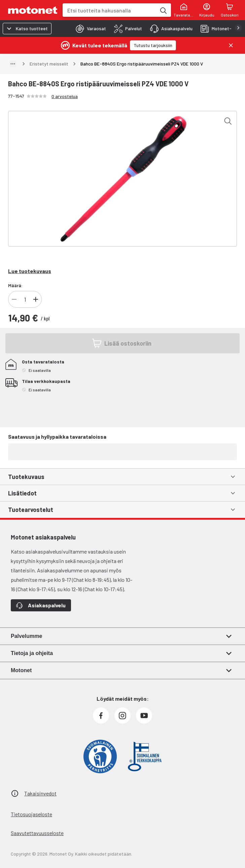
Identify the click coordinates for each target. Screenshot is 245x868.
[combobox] (109, 10)
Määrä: (15, 285)
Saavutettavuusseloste (37, 833)
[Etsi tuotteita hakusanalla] (163, 10)
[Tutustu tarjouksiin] (153, 45)
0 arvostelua (65, 96)
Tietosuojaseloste (31, 814)
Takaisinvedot (40, 793)
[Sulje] (231, 45)
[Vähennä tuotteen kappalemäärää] (14, 299)
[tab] (89, 29)
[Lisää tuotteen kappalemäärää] (36, 299)
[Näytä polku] (13, 64)
